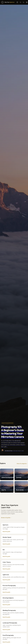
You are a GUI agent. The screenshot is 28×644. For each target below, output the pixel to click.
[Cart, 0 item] (17, 2)
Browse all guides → (6, 518)
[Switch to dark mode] (24, 2)
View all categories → (22, 464)
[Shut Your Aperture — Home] (8, 2)
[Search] (20, 2)
